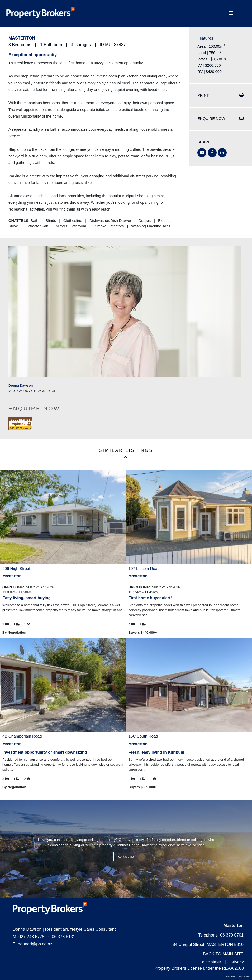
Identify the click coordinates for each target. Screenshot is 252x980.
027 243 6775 (28, 937)
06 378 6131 (61, 937)
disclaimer (212, 962)
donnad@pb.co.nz (35, 944)
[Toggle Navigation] (231, 13)
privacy (237, 962)
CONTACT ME (126, 857)
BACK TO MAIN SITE (223, 954)
